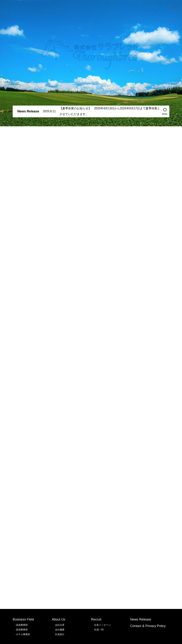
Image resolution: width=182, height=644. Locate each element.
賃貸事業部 (22, 630)
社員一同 (99, 630)
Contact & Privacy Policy (148, 626)
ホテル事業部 (23, 634)
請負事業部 (22, 625)
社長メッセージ (102, 625)
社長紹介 (60, 634)
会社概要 (60, 630)
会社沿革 (60, 625)
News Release (141, 619)
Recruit (96, 619)
